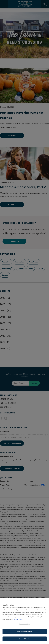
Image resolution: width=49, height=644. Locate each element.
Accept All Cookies (24, 640)
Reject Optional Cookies (24, 632)
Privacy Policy (18, 620)
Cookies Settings (24, 624)
